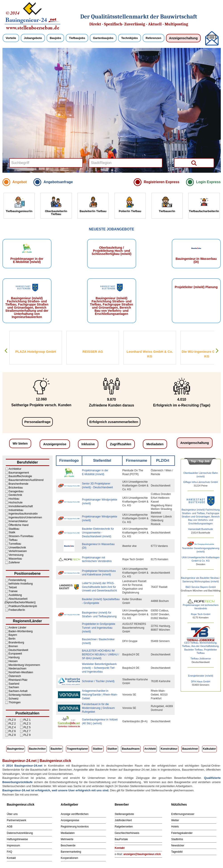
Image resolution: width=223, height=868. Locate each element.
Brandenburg (16, 642)
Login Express (208, 182)
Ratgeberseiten (124, 827)
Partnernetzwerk (17, 820)
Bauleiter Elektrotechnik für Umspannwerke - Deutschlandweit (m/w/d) (98, 533)
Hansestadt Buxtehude (201, 529)
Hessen (13, 661)
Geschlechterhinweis (127, 833)
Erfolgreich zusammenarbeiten (114, 422)
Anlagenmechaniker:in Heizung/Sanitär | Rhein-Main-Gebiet (100, 695)
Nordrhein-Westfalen (21, 672)
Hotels (175, 827)
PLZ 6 (12, 731)
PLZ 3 (27, 724)
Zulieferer (14, 562)
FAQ (10, 852)
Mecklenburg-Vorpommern (24, 665)
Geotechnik (15, 495)
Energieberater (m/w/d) (201, 676)
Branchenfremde (19, 484)
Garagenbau (16, 491)
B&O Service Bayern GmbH (201, 587)
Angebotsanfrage (58, 182)
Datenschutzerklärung (20, 833)
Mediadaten (155, 444)
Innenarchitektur (18, 521)
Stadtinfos (177, 839)
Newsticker (178, 845)
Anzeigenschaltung (183, 38)
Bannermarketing (71, 852)
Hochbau (14, 499)
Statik (12, 532)
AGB (10, 827)
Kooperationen (70, 858)
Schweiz (14, 699)
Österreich (15, 676)
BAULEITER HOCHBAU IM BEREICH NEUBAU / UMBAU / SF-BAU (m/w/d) (101, 655)
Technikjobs (130, 38)
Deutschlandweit (18, 650)
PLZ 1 (27, 720)
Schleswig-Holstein (20, 695)
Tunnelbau (15, 544)
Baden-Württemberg (21, 631)
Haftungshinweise (17, 839)
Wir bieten (20, 443)
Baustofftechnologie (20, 476)
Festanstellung (17, 580)
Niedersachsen (18, 669)
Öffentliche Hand (19, 525)
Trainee (13, 591)
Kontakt (11, 858)
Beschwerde (68, 845)
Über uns (12, 814)
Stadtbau (14, 529)
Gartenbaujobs (103, 38)
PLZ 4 (12, 727)
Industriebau (16, 510)
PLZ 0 (12, 720)
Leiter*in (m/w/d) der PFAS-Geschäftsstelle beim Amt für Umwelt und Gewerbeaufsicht (99, 587)
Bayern (13, 635)
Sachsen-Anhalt (18, 691)
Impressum (13, 845)
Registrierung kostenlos (75, 827)
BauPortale (121, 839)
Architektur (15, 469)
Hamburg (14, 657)
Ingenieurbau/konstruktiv (23, 514)
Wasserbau (15, 559)
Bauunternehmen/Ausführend (26, 480)
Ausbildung (15, 595)
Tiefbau (13, 540)
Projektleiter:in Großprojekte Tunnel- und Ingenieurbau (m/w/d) (99, 628)
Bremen (13, 646)
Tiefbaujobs (77, 38)
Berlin (12, 639)
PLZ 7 (27, 731)
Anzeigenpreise (55, 444)
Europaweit (15, 654)
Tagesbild (177, 852)
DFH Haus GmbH (200, 681)
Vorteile (11, 38)
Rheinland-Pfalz (18, 680)
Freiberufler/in (17, 610)
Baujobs (55, 38)
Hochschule (16, 503)
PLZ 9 (27, 735)
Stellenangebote (124, 814)
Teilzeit (13, 587)
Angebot (20, 182)
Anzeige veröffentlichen (75, 814)
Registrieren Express (162, 182)
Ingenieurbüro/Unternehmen (25, 517)
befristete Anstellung (21, 584)
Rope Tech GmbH (201, 614)
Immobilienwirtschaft (21, 506)
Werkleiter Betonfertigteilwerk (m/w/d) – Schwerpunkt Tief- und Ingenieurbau (99, 668)
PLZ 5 (27, 727)
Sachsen (14, 687)
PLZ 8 (12, 735)
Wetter (175, 820)
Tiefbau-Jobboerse (201, 659)
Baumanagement (19, 473)
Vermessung (16, 555)
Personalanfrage (37, 422)
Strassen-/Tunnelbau (21, 536)
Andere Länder (17, 628)
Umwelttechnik (17, 548)
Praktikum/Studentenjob (23, 606)
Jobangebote (33, 38)
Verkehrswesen (18, 551)
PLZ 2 (12, 724)
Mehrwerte (67, 839)
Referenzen (153, 38)
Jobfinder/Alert (123, 820)
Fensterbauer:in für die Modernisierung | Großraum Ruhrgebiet (98, 708)
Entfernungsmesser (183, 814)
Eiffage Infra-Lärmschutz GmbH (200, 482)
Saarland (14, 684)
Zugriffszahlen (121, 444)
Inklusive (88, 444)
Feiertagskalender (182, 833)
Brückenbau (16, 488)
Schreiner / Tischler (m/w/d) (98, 681)
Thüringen (15, 702)
